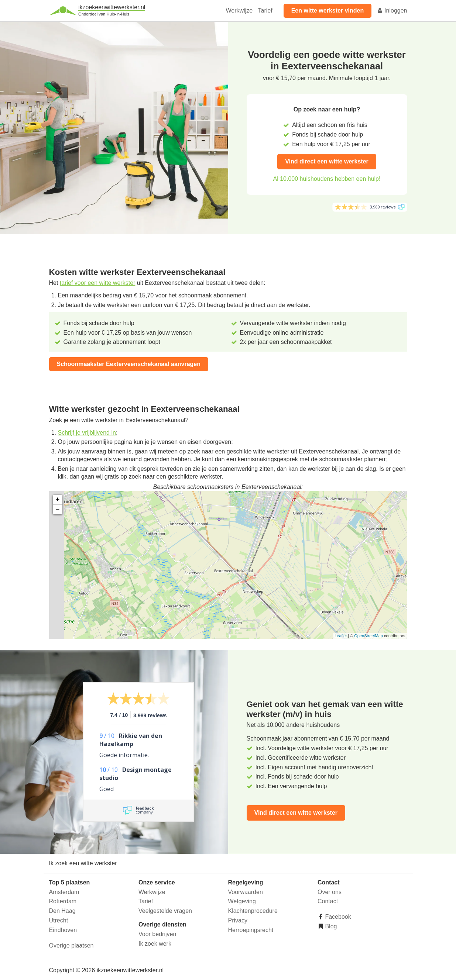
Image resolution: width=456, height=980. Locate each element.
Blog (330, 926)
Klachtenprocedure (253, 911)
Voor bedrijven (157, 934)
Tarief (265, 11)
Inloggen (392, 11)
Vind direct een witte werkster (327, 161)
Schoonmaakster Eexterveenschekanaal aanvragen (129, 364)
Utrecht (59, 920)
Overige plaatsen (71, 946)
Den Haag (62, 911)
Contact (328, 901)
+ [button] (58, 500)
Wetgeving (242, 901)
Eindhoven (63, 930)
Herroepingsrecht (251, 930)
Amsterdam (64, 892)
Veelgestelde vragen (165, 911)
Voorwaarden (246, 892)
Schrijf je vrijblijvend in (87, 433)
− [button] (58, 510)
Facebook (337, 917)
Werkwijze (239, 11)
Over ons (330, 892)
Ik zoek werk (155, 944)
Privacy (238, 920)
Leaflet (341, 636)
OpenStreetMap (368, 636)
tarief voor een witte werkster (98, 283)
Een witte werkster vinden (328, 11)
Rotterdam (63, 901)
